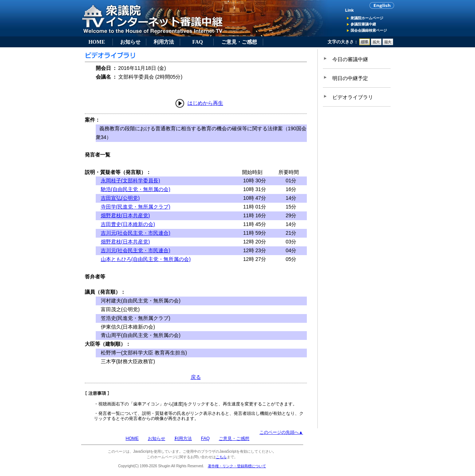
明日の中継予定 (350, 78)
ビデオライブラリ (353, 97)
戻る (196, 377)
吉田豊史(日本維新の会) (128, 224)
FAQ (197, 42)
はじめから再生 (205, 103)
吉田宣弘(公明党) (120, 198)
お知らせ (130, 42)
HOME (97, 42)
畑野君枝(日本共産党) (125, 215)
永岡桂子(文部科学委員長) (130, 181)
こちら (221, 457)
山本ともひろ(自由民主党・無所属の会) (146, 259)
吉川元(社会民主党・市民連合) (136, 233)
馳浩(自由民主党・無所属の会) (136, 189)
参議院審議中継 (363, 24)
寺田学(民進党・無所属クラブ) (136, 207)
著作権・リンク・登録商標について (237, 466)
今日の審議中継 (350, 59)
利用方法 (164, 42)
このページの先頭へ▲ (281, 432)
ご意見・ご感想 (239, 42)
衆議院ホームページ (367, 18)
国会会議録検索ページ (369, 30)
